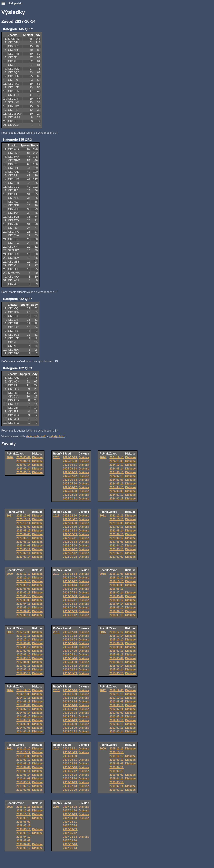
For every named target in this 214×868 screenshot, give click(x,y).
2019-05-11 (70, 600)
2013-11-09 (70, 694)
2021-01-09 (117, 557)
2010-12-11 (70, 749)
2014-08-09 (24, 705)
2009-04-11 (117, 779)
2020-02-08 (24, 611)
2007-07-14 (70, 826)
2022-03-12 (70, 549)
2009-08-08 (117, 764)
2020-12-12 (24, 574)
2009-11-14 (117, 752)
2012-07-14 (117, 709)
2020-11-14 (24, 578)
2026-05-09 (24, 457)
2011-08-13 (24, 764)
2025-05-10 (70, 484)
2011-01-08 (24, 790)
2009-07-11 (117, 767)
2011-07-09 (24, 767)
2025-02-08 (70, 495)
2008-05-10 (24, 833)
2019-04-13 (70, 604)
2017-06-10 (24, 655)
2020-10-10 (24, 581)
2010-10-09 (70, 756)
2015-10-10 (117, 640)
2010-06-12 (70, 771)
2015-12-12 (117, 632)
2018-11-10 (117, 578)
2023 (10, 516)
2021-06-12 (117, 538)
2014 (10, 690)
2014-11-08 (24, 694)
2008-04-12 (24, 837)
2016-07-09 (70, 651)
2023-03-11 (24, 549)
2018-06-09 (117, 596)
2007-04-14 (70, 837)
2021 (103, 516)
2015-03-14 (117, 666)
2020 (10, 574)
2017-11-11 (24, 636)
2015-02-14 (117, 670)
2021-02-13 (117, 553)
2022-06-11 (70, 538)
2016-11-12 (70, 636)
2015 (103, 632)
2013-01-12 (70, 732)
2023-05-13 (24, 542)
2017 (10, 632)
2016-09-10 (70, 643)
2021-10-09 (117, 523)
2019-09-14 (70, 585)
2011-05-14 (24, 775)
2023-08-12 (24, 531)
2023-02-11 (24, 553)
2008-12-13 (24, 807)
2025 (57, 457)
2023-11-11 (24, 519)
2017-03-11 (24, 666)
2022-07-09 (70, 534)
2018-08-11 (117, 589)
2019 (57, 574)
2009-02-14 (117, 786)
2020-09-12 (24, 585)
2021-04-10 (117, 546)
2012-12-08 (117, 690)
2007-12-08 (70, 807)
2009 (103, 749)
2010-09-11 (70, 760)
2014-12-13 (24, 690)
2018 (103, 574)
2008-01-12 (24, 848)
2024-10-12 (117, 465)
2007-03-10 (70, 840)
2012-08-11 (117, 705)
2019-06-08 (70, 596)
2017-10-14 (24, 640)
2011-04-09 (24, 779)
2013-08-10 (70, 705)
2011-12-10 (24, 749)
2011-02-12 (24, 786)
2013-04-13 (70, 720)
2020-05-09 (24, 600)
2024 (103, 457)
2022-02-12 (70, 553)
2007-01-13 (70, 848)
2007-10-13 (70, 814)
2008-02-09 (24, 844)
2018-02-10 (117, 611)
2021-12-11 (117, 516)
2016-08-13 (70, 647)
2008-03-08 (24, 840)
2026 (10, 457)
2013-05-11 (70, 717)
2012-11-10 (117, 694)
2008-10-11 (24, 814)
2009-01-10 (117, 790)
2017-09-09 (24, 643)
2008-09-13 (24, 818)
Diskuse (37, 457)
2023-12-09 (24, 516)
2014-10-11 (24, 698)
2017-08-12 (24, 647)
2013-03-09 (70, 724)
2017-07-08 (24, 651)
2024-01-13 (117, 499)
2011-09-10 (24, 760)
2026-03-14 (24, 465)
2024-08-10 (117, 472)
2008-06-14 (24, 829)
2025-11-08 (70, 461)
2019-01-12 (70, 615)
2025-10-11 (70, 465)
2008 (10, 807)
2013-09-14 (70, 702)
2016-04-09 (70, 662)
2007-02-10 (70, 844)
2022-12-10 (70, 516)
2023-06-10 (24, 538)
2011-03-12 (24, 782)
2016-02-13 (70, 670)
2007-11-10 (70, 811)
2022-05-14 (70, 542)
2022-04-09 (70, 546)
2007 (57, 807)
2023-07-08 (24, 534)
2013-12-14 (70, 690)
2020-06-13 (24, 596)
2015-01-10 (117, 673)
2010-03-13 (70, 782)
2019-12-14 (70, 574)
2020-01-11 (24, 615)
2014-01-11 (24, 732)
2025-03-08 (70, 491)
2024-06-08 (117, 480)
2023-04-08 (24, 546)
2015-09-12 (117, 643)
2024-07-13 (117, 476)
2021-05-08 (117, 542)
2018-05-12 (117, 600)
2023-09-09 (24, 527)
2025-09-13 (70, 469)
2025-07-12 (70, 476)
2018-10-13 (117, 581)
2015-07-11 (117, 651)
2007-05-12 (70, 833)
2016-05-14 (70, 658)
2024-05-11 (117, 484)
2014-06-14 (24, 713)
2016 (57, 632)
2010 (57, 749)
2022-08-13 (70, 531)
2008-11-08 (24, 811)
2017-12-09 (24, 632)
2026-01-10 (24, 472)
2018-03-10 (117, 608)
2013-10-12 (70, 698)
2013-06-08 (70, 713)
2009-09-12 (117, 760)
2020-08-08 (24, 589)
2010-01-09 (70, 790)
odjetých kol (57, 436)
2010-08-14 (70, 764)
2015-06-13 (117, 655)
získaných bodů (36, 436)
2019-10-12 (70, 581)
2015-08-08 (117, 647)
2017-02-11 (24, 670)
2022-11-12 (70, 519)
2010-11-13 (70, 752)
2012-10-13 (117, 698)
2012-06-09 (117, 713)
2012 (103, 690)
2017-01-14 (24, 673)
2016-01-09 (70, 673)
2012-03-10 (117, 724)
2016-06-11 (70, 655)
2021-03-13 (117, 549)
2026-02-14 (24, 469)
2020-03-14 (24, 608)
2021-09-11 (117, 527)
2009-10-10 (117, 756)
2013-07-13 (70, 709)
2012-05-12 (117, 717)
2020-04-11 (24, 604)
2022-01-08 (70, 557)
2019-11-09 (70, 578)
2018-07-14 (117, 593)
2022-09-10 (70, 527)
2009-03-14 (117, 782)
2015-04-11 (117, 662)
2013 (57, 690)
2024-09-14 (117, 469)
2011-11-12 (24, 752)
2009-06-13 (117, 771)
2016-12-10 (70, 632)
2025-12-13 (70, 457)
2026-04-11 (24, 461)
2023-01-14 (24, 557)
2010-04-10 (70, 779)
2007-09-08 (70, 818)
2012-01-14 (117, 732)
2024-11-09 (117, 461)
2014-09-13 (24, 702)
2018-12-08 (117, 574)
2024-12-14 (117, 457)
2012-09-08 (117, 702)
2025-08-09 (70, 472)
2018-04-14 (117, 604)
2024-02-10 (117, 495)
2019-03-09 (70, 608)
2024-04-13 (117, 487)
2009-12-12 (117, 749)
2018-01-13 (117, 615)
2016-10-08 (70, 640)
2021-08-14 (117, 531)
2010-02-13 (70, 786)
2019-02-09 (70, 611)
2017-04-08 (24, 662)
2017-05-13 (24, 658)
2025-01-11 (70, 499)
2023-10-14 (24, 523)
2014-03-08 (24, 724)
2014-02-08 (24, 728)
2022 (57, 516)
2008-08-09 (24, 822)
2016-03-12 (70, 666)
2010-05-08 (70, 775)
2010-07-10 (70, 767)
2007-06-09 (70, 829)
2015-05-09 (117, 658)
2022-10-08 (70, 523)
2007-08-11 (70, 822)
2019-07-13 (70, 593)
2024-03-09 (117, 491)
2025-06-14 (70, 480)
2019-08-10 (70, 589)
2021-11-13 (117, 519)
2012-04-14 (117, 720)
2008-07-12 (24, 826)
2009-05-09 (117, 775)
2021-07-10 (117, 534)
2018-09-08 (117, 585)
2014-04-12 (24, 720)
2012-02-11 (117, 728)
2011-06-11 (24, 771)
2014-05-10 (24, 717)
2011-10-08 (24, 756)
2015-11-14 (117, 636)
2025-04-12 (70, 487)
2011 (10, 749)
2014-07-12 (24, 709)
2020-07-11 (24, 593)
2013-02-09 (70, 728)
